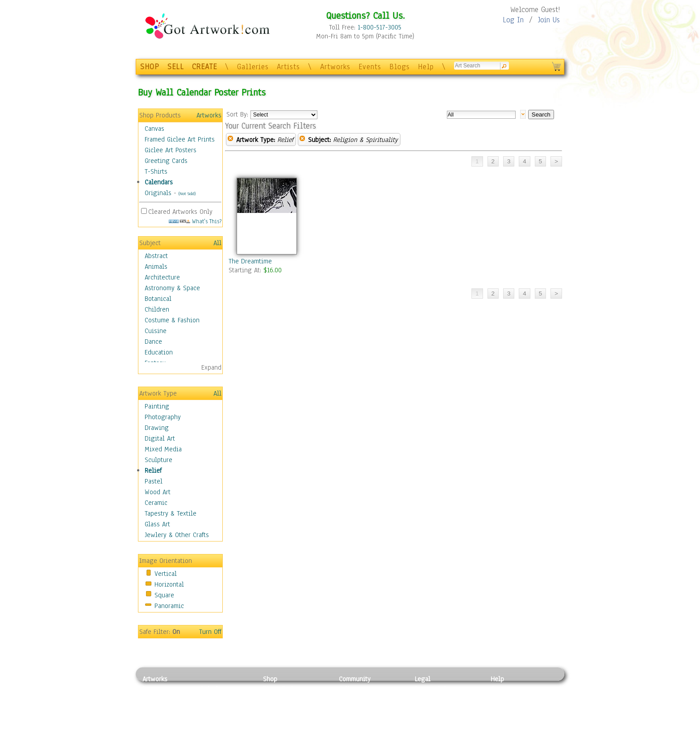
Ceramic (156, 503)
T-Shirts (156, 171)
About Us (504, 709)
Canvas (154, 129)
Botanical (158, 299)
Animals (156, 267)
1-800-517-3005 (379, 27)
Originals (158, 193)
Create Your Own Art (292, 749)
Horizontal (169, 584)
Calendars (159, 182)
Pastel (154, 481)
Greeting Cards (166, 161)
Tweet (499, 749)
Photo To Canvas (286, 689)
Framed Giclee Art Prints (180, 139)
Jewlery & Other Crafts (177, 535)
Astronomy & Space (172, 288)
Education (159, 352)
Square (164, 595)
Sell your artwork (364, 729)
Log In (513, 20)
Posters (273, 709)
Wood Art (158, 492)
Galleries (253, 67)
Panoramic (169, 606)
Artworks (335, 67)
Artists (288, 67)
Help (426, 67)
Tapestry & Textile (171, 513)
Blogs (400, 67)
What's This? (195, 221)
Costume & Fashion (172, 320)
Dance (153, 342)
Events (370, 67)
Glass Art (157, 524)
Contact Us (506, 689)
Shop (270, 679)
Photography (163, 417)
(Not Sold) (187, 194)
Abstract (156, 256)
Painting (157, 406)
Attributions (429, 709)
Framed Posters (285, 699)
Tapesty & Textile (225, 729)
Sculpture (158, 460)
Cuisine (156, 331)
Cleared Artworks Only (180, 212)
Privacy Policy (435, 689)
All (217, 243)
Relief (153, 471)
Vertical (166, 574)
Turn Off (210, 632)
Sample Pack (509, 699)
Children (157, 309)
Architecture (162, 277)
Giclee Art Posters (171, 150)
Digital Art (160, 438)
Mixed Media (163, 449)
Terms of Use (433, 699)
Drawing (157, 428)
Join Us (549, 20)
